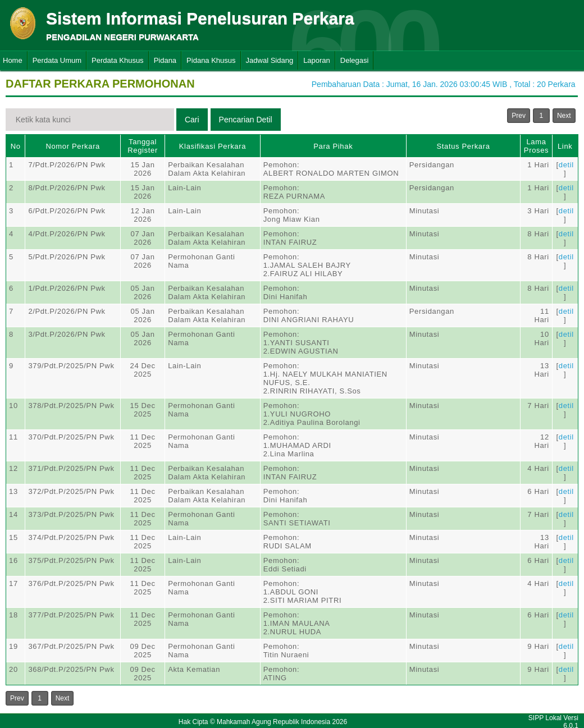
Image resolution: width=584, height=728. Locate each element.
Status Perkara (463, 146)
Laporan (317, 60)
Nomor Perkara (73, 146)
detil (566, 165)
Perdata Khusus (118, 60)
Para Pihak (333, 146)
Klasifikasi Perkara (213, 146)
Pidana (165, 60)
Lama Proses (536, 146)
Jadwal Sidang (270, 60)
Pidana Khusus (211, 60)
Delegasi (355, 60)
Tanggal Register (143, 146)
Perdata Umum (57, 60)
